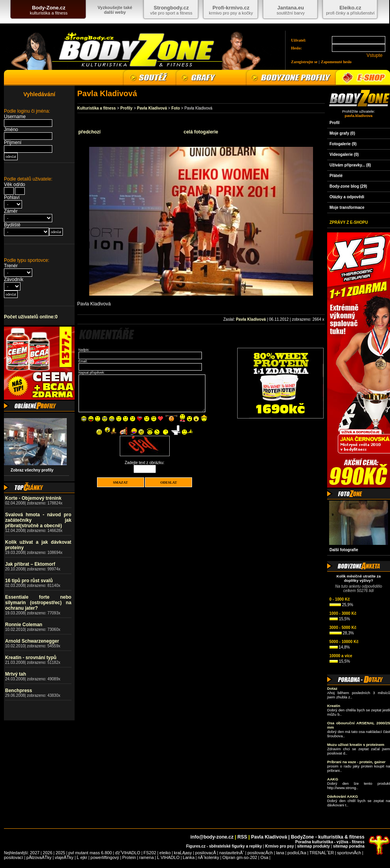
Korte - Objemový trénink (33, 498)
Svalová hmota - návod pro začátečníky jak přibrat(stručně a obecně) (38, 520)
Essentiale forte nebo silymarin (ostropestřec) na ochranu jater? (38, 603)
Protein (129, 857)
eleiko (165, 853)
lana (280, 853)
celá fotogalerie (201, 132)
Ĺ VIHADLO (168, 857)
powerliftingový (105, 857)
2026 (48, 853)
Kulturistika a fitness (97, 108)
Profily (126, 108)
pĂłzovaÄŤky (39, 857)
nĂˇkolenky (209, 857)
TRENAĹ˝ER (322, 853)
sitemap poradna (349, 846)
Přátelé (336, 176)
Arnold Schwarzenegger (32, 641)
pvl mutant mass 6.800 (90, 853)
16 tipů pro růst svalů (29, 581)
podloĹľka (297, 853)
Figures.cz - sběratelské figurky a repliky (224, 846)
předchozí (90, 132)
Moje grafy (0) (342, 133)
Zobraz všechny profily (30, 470)
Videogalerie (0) (344, 154)
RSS (243, 837)
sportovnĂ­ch (349, 853)
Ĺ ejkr (82, 857)
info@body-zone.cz (212, 837)
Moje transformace (347, 207)
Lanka (189, 857)
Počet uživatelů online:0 (31, 317)
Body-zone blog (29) (348, 186)
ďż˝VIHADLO (128, 853)
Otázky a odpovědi (347, 197)
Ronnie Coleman (24, 625)
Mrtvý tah (16, 674)
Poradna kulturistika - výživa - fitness (330, 842)
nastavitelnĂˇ (232, 853)
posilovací (14, 857)
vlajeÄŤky (64, 857)
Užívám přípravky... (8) (350, 165)
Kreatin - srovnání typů (31, 658)
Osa (264, 857)
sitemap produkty (313, 846)
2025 (60, 853)
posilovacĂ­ (206, 853)
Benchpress (19, 691)
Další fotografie (344, 550)
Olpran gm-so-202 (240, 857)
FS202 (150, 853)
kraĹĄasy (183, 853)
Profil (335, 123)
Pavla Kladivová (152, 108)
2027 (35, 853)
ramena (146, 857)
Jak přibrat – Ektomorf (30, 564)
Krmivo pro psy (279, 846)
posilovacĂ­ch (260, 853)
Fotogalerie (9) (343, 144)
